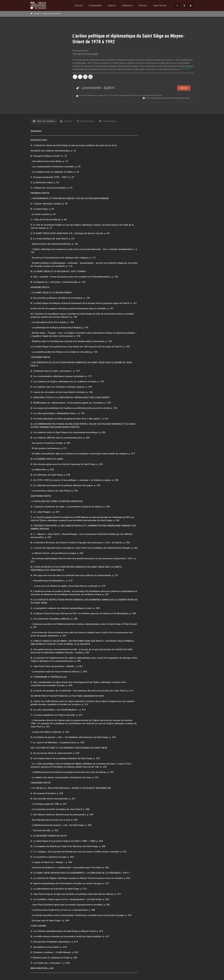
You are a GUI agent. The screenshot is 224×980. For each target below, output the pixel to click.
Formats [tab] (66, 121)
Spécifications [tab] (85, 121)
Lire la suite (186, 68)
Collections (127, 6)
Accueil (78, 6)
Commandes (95, 6)
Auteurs (112, 6)
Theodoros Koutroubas (85, 54)
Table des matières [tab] (44, 121)
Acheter (184, 88)
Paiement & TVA (156, 95)
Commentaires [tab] (108, 121)
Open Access (160, 6)
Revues (143, 6)
